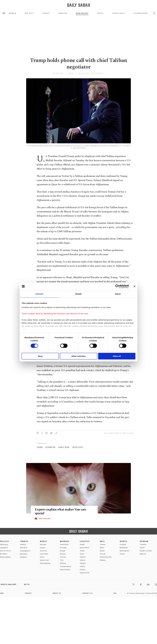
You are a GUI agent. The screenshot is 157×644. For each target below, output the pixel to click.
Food (82, 554)
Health (82, 544)
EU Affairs (4, 554)
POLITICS (4, 541)
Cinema (103, 544)
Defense (63, 563)
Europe (46, 13)
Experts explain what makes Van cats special (61, 511)
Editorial (143, 554)
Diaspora (23, 557)
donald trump (64, 447)
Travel (82, 551)
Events (102, 551)
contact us (87, 593)
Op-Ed (142, 548)
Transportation (66, 566)
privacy (28, 593)
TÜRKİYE (24, 541)
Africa (100, 13)
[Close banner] (134, 286)
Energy (62, 551)
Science (83, 560)
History (82, 566)
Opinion (144, 541)
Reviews (103, 560)
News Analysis (5, 557)
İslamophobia (45, 563)
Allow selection (78, 356)
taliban (40, 447)
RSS (115, 593)
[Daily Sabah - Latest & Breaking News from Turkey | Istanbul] (79, 5)
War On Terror (5, 551)
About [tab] (118, 294)
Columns (143, 544)
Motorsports (124, 551)
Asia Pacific (82, 13)
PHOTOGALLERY (45, 519)
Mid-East (29, 13)
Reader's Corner (146, 551)
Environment (84, 548)
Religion (83, 563)
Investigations (25, 551)
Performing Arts (106, 557)
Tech (62, 560)
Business (65, 541)
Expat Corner (85, 573)
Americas (63, 13)
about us (57, 593)
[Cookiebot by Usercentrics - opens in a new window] (117, 286)
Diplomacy (4, 544)
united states (78, 447)
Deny (40, 356)
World (13, 13)
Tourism (63, 557)
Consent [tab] (39, 294)
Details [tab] (78, 294)
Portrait (103, 554)
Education (24, 548)
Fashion (83, 557)
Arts (102, 541)
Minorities (24, 554)
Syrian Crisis (119, 13)
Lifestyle (85, 541)
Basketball (124, 548)
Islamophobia (141, 13)
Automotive (64, 544)
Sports (123, 541)
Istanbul (23, 544)
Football (123, 544)
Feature (83, 570)
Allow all (117, 356)
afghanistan (50, 447)
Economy (63, 548)
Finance (63, 554)
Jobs (2, 593)
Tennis (122, 554)
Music (102, 548)
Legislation (4, 548)
